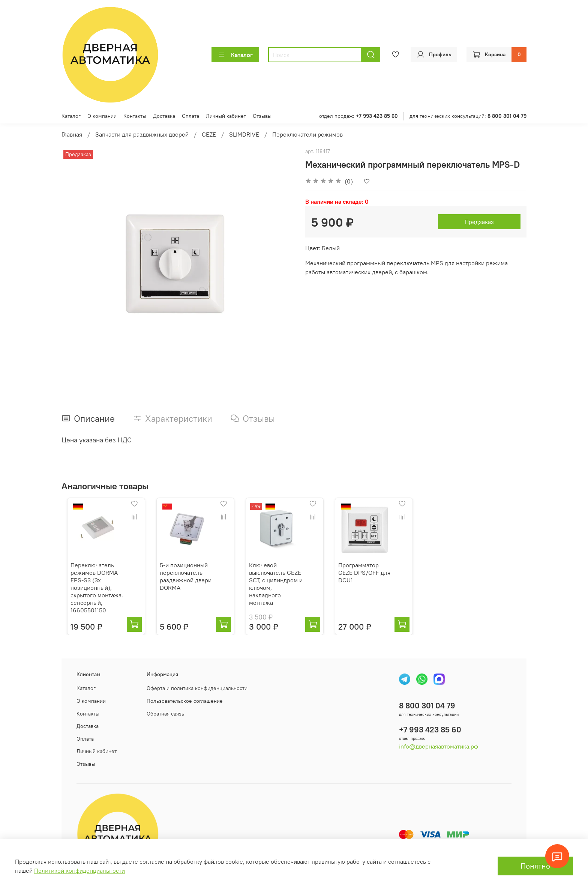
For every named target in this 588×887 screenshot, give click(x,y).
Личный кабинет (226, 116)
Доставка (164, 116)
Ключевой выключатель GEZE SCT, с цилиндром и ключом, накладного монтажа (283, 586)
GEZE (209, 134)
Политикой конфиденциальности (79, 870)
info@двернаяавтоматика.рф (439, 746)
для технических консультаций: (468, 116)
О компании (102, 116)
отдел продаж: (358, 116)
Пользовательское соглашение (185, 701)
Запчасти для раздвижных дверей (142, 134)
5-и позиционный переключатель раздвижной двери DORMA (186, 582)
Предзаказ (479, 222)
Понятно (535, 866)
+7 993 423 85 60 (430, 730)
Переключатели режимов (307, 134)
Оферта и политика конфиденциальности (197, 689)
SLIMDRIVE (244, 134)
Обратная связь (165, 714)
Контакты (135, 116)
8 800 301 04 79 (427, 706)
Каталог (235, 55)
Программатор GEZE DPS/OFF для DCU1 (379, 575)
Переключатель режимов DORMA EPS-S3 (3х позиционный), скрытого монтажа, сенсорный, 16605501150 (91, 594)
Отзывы (262, 116)
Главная (72, 134)
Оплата (190, 116)
